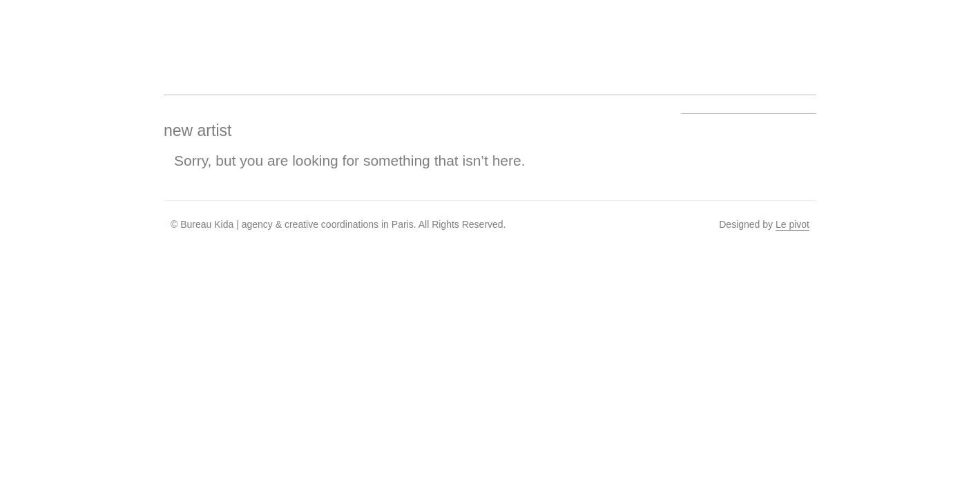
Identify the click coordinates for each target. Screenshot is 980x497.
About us (400, 39)
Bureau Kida (190, 39)
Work (347, 39)
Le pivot (792, 224)
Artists (295, 39)
